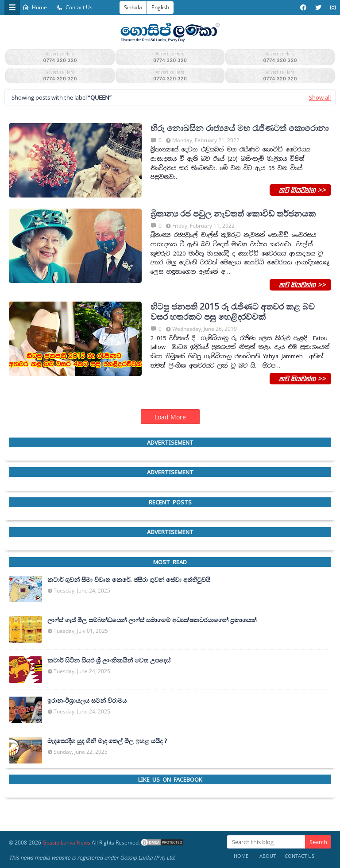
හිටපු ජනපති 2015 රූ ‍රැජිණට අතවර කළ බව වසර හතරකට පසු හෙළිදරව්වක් (233, 312)
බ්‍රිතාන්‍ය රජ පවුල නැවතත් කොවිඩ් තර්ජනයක (233, 214)
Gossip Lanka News (66, 843)
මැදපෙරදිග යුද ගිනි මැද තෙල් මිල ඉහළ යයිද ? (107, 741)
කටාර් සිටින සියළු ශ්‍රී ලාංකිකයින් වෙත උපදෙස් (109, 660)
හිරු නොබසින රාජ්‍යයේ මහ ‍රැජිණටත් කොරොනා (240, 128)
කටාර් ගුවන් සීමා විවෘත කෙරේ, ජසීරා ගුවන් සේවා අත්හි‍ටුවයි (129, 580)
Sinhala (133, 7)
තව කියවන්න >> (300, 190)
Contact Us (74, 7)
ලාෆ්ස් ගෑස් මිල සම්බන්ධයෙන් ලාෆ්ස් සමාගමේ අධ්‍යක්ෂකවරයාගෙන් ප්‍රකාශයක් (152, 620)
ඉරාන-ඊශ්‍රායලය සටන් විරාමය (87, 701)
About (268, 856)
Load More (170, 417)
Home (35, 7)
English (160, 7)
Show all (320, 97)
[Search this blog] (266, 842)
